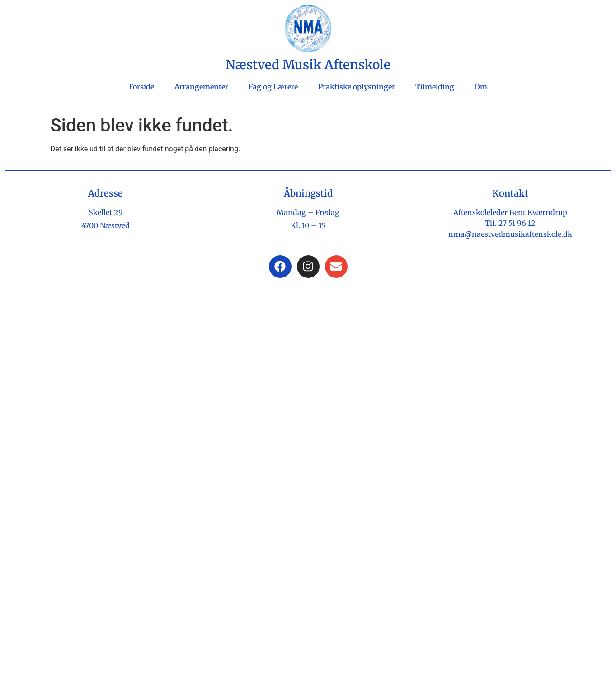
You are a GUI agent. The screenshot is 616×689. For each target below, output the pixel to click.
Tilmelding (435, 87)
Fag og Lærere (273, 87)
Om (481, 87)
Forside (141, 87)
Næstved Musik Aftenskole (308, 65)
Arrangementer (201, 87)
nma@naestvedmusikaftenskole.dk (510, 234)
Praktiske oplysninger (357, 87)
